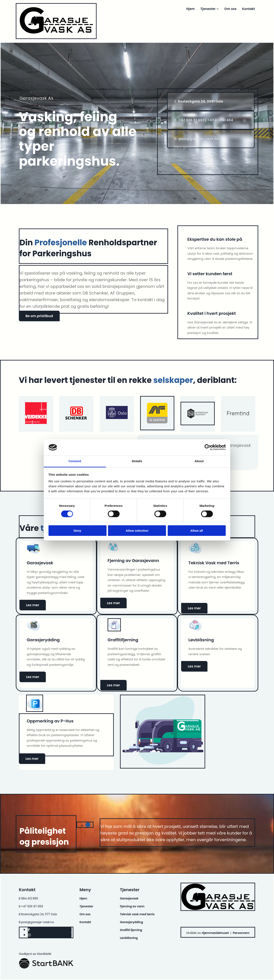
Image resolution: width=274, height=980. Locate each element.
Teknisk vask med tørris (137, 914)
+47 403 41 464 (220, 120)
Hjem (191, 9)
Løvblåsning (129, 938)
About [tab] (199, 461)
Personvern (241, 933)
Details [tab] (137, 461)
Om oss (231, 9)
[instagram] (29, 935)
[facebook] (29, 930)
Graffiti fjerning (131, 930)
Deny (77, 531)
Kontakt (249, 9)
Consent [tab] (75, 461)
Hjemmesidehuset (215, 933)
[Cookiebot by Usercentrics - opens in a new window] (208, 447)
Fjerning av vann (132, 906)
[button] (39, 316)
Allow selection (137, 531)
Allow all (197, 531)
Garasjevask (129, 898)
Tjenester (209, 9)
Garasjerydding (132, 922)
